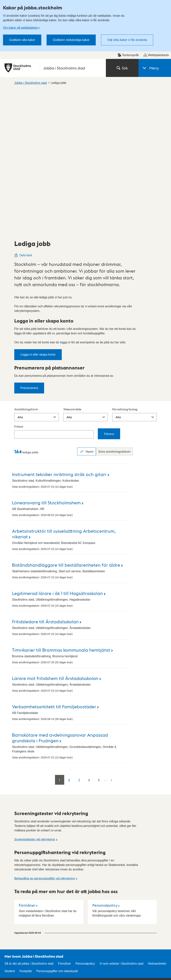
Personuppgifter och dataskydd (57, 829)
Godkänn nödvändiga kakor (71, 40)
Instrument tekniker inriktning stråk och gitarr (59, 332)
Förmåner (27, 763)
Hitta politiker (96, 867)
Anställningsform (26, 267)
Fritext (19, 284)
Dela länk (23, 113)
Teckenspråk (128, 55)
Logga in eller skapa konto (38, 212)
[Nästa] (111, 637)
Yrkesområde (72, 267)
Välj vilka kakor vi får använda (127, 40)
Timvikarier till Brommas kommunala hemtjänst (61, 507)
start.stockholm (154, 966)
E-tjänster (53, 867)
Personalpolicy (105, 763)
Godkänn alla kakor (22, 40)
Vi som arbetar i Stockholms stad (121, 821)
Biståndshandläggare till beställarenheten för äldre (66, 422)
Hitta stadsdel (55, 856)
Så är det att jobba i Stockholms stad (29, 821)
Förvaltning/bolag (125, 267)
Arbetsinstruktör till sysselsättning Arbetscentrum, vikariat (64, 391)
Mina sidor (95, 877)
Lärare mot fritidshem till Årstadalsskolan (55, 536)
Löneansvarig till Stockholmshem (46, 360)
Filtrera (109, 291)
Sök (122, 68)
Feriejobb (26, 829)
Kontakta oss (97, 856)
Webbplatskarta (156, 55)
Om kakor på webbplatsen (20, 28)
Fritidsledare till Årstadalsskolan (45, 479)
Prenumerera (29, 246)
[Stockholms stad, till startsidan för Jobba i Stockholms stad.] (53, 68)
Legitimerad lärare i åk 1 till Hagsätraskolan (57, 451)
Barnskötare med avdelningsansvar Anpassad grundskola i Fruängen (60, 595)
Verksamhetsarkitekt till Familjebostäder (54, 564)
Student (10, 829)
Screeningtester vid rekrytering (35, 697)
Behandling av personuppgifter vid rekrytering (44, 736)
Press (92, 888)
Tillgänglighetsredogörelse (147, 856)
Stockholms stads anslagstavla (58, 880)
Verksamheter (157, 821)
